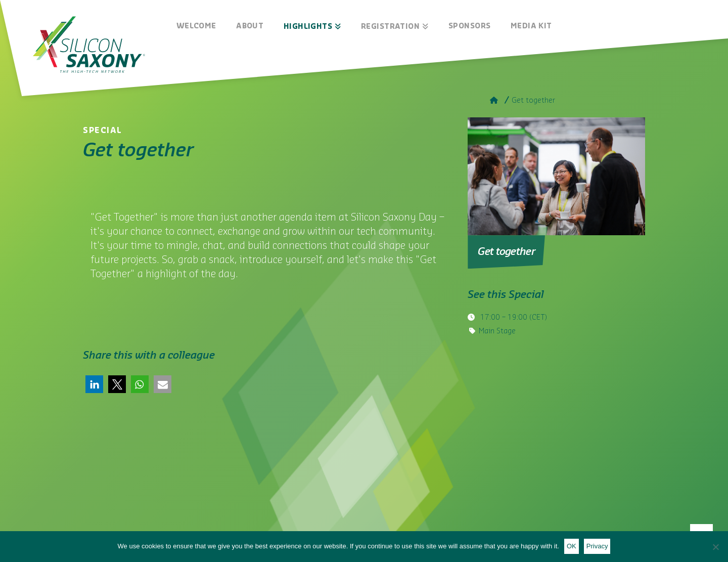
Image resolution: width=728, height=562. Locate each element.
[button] (94, 384)
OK (572, 546)
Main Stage (497, 331)
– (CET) (513, 318)
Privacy (597, 546)
